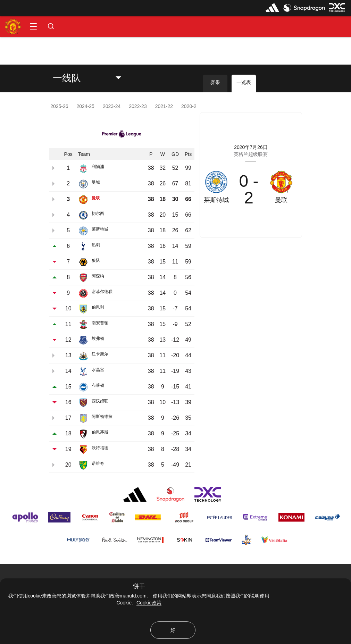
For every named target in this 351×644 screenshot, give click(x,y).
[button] (33, 26)
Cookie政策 (149, 603)
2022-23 (138, 106)
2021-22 (164, 106)
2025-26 (59, 106)
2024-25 (86, 106)
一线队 (67, 78)
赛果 (215, 82)
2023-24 (112, 106)
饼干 (139, 587)
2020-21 (190, 106)
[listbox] (92, 78)
